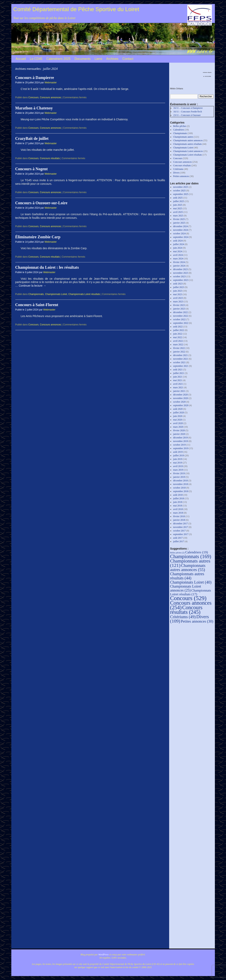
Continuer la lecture (32, 286)
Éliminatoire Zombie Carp (38, 237)
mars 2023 (178, 302)
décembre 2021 (180, 355)
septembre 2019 (181, 448)
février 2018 (179, 516)
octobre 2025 (179, 191)
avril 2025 (178, 212)
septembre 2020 (181, 405)
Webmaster (51, 83)
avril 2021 (178, 384)
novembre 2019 (181, 441)
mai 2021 (178, 380)
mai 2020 (178, 420)
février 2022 (179, 348)
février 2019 (179, 473)
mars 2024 (178, 259)
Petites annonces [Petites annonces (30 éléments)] (197, 621)
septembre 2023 (181, 280)
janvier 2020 (179, 434)
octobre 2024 (179, 234)
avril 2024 (178, 255)
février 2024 (179, 262)
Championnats (36, 294)
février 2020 (179, 430)
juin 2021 (178, 377)
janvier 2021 (179, 391)
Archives (112, 59)
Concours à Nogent (32, 169)
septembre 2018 (181, 491)
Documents (83, 59)
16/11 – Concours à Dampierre (188, 108)
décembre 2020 (180, 395)
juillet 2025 (179, 201)
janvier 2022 (179, 352)
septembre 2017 (181, 534)
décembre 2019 (180, 438)
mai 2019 (178, 463)
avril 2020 (178, 423)
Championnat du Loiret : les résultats (47, 267)
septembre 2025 (181, 194)
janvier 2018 (179, 520)
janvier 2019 (179, 477)
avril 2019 (178, 466)
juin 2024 (178, 248)
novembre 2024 (181, 230)
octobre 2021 (179, 362)
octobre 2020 (179, 402)
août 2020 (178, 409)
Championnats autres (183, 137)
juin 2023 (178, 291)
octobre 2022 (179, 319)
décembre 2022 (180, 312)
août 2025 (178, 198)
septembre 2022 (181, 323)
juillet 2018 (179, 498)
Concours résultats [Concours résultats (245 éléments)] (186, 610)
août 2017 (178, 538)
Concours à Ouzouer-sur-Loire (41, 203)
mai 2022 (178, 337)
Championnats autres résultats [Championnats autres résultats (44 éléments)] (187, 576)
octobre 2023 (179, 276)
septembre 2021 (181, 366)
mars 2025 (178, 216)
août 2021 (178, 370)
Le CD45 (36, 59)
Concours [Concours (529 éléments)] (188, 598)
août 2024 (178, 241)
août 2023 (178, 284)
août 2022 (178, 327)
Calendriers (179, 130)
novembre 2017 (181, 527)
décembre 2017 (180, 524)
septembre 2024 (181, 237)
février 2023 (179, 305)
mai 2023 (178, 294)
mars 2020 (178, 427)
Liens (98, 59)
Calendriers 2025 (58, 59)
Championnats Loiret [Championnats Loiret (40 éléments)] (191, 582)
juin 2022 (178, 334)
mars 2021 (178, 387)
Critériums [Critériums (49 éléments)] (183, 617)
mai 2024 (178, 251)
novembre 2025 (181, 187)
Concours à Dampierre (35, 78)
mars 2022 (178, 345)
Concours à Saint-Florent (37, 305)
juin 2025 (178, 205)
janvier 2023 (179, 309)
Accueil (21, 59)
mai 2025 (178, 208)
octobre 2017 (179, 531)
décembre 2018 (180, 481)
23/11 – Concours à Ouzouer (187, 115)
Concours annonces (51, 97)
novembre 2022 (181, 316)
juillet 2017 (179, 541)
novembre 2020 (181, 398)
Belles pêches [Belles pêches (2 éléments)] (177, 553)
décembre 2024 (180, 226)
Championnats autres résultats (187, 144)
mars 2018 (178, 513)
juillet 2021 (179, 373)
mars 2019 (178, 470)
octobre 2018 (179, 488)
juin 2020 (178, 416)
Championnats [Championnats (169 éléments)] (191, 556)
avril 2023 (178, 298)
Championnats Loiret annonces (188, 151)
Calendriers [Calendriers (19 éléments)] (197, 552)
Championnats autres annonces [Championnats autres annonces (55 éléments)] (188, 568)
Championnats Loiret (56, 294)
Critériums (178, 169)
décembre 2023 (180, 269)
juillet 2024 (179, 244)
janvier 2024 (179, 266)
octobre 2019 (179, 445)
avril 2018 (178, 509)
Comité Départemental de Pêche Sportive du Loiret (76, 9)
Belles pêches (180, 126)
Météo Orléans (177, 89)
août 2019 (178, 452)
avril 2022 (178, 341)
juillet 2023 (179, 287)
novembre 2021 (181, 359)
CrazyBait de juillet (32, 138)
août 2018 (178, 495)
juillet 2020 (179, 413)
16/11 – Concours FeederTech (188, 112)
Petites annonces (181, 176)
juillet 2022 (179, 330)
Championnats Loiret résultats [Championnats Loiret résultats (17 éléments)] (191, 592)
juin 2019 (178, 459)
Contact (128, 59)
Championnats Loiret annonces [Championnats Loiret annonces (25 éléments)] (186, 588)
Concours (33, 97)
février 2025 (179, 219)
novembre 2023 (181, 273)
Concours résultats (50, 158)
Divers (176, 173)
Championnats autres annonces (188, 140)
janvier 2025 (179, 223)
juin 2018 (178, 502)
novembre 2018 (181, 484)
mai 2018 (178, 506)
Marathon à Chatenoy (34, 108)
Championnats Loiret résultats (84, 294)
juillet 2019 (179, 455)
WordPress (103, 955)
